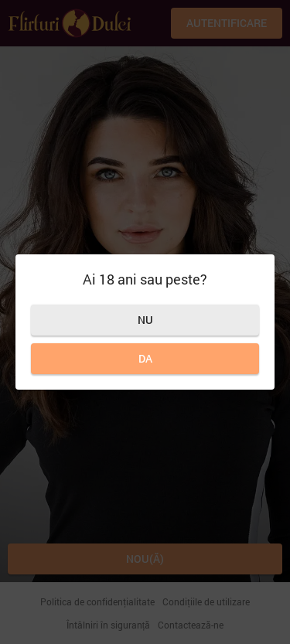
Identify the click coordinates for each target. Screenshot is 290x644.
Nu (145, 320)
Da (145, 358)
